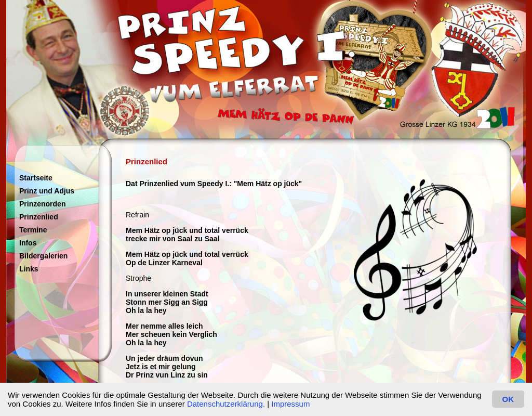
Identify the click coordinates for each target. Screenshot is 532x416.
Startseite (36, 178)
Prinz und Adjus (47, 191)
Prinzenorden (42, 204)
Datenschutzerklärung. (226, 404)
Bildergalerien (43, 256)
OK (508, 399)
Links (29, 269)
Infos (28, 243)
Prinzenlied (39, 217)
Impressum (290, 404)
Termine (33, 230)
